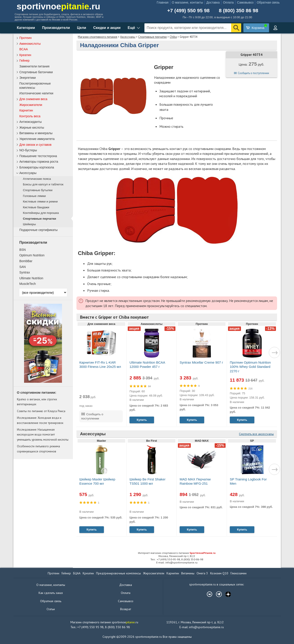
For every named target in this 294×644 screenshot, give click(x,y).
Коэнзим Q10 (219, 573)
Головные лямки (34, 196)
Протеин (26, 38)
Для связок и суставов (35, 145)
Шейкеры (29, 224)
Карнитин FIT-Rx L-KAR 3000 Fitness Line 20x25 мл (100, 365)
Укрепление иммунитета (37, 139)
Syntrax (25, 272)
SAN (23, 267)
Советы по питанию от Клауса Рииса (41, 411)
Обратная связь (268, 2)
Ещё (131, 28)
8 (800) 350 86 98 (239, 11)
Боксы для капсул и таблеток (43, 184)
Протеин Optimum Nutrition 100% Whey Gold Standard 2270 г (250, 367)
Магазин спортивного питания (98, 37)
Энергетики (28, 78)
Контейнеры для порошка (41, 213)
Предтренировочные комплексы (118, 573)
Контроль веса (30, 116)
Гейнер (25, 61)
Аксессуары (128, 37)
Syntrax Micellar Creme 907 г (201, 362)
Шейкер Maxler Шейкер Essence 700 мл (97, 481)
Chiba (173, 37)
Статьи (51, 609)
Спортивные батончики (36, 72)
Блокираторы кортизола (37, 167)
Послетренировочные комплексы (35, 86)
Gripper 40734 (252, 55)
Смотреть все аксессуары (256, 434)
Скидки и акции (107, 28)
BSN (23, 250)
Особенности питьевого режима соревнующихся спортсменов (38, 449)
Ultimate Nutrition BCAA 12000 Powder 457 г (147, 365)
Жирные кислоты (32, 128)
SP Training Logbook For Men (248, 481)
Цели (82, 28)
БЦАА (77, 573)
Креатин (25, 55)
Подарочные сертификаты (39, 230)
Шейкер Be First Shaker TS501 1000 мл (147, 481)
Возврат (126, 609)
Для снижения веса (33, 99)
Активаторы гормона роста (39, 162)
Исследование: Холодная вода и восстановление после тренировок (40, 420)
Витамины (188, 573)
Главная (163, 2)
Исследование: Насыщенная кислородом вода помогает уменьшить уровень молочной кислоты (43, 434)
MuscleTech (28, 284)
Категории (26, 28)
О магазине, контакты (187, 2)
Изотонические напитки (36, 93)
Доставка (213, 2)
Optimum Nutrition (32, 255)
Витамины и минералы (36, 133)
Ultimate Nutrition (31, 278)
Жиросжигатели (31, 105)
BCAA (24, 49)
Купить (142, 420)
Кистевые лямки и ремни (40, 202)
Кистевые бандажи (36, 207)
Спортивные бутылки (38, 190)
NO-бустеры (28, 150)
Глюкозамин (238, 573)
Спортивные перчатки (152, 37)
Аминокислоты (30, 44)
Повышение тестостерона (38, 156)
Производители (56, 28)
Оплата (228, 2)
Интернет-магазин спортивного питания (177, 553)
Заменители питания (34, 66)
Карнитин (26, 110)
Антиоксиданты (31, 122)
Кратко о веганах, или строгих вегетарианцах (37, 402)
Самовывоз (245, 2)
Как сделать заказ (51, 593)
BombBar (26, 261)
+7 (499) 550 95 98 (188, 11)
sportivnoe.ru (59, 6)
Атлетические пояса (37, 179)
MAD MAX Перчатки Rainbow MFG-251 (195, 481)
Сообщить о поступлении (253, 73)
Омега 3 (202, 573)
